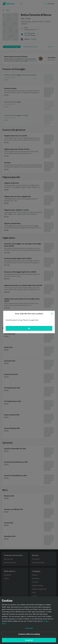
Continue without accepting (29, 635)
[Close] (52, 314)
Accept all (29, 641)
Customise (29, 629)
